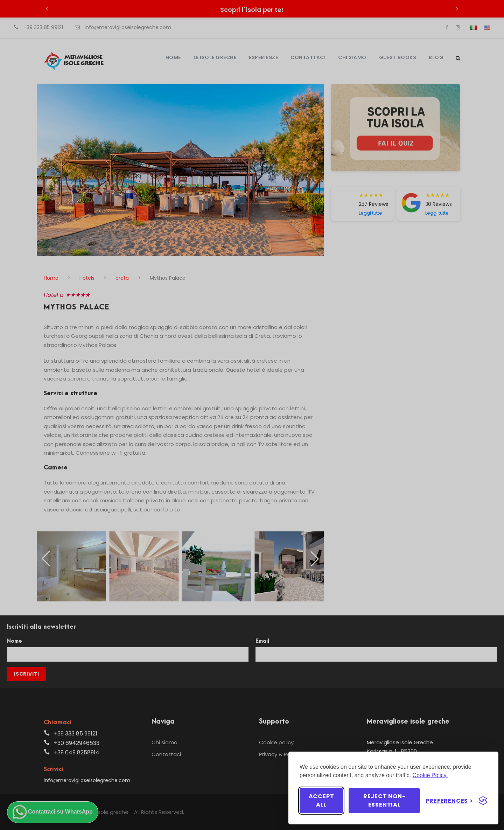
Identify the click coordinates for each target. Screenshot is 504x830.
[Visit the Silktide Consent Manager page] (483, 801)
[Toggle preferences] (449, 801)
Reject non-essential (384, 800)
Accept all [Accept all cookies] (321, 800)
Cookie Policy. (430, 775)
